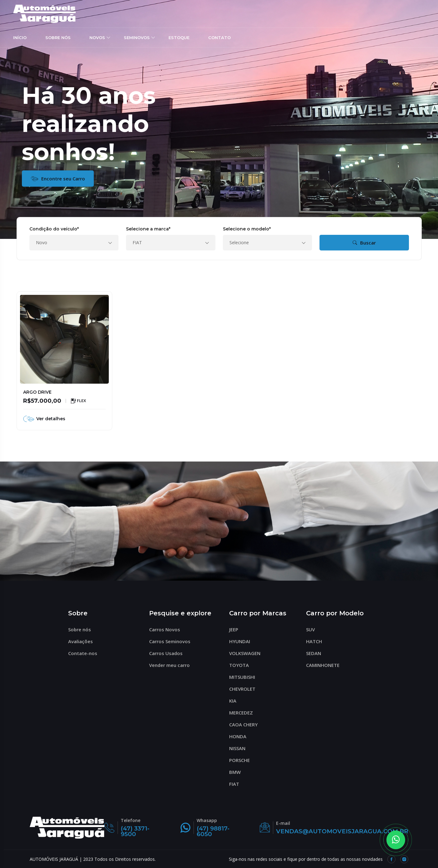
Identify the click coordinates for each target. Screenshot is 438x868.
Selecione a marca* (148, 229)
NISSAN (240, 748)
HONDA (240, 736)
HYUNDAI (242, 641)
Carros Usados (169, 653)
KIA (235, 701)
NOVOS (97, 37)
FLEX (78, 401)
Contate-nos (85, 653)
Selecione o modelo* (247, 229)
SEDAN (316, 653)
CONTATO (219, 37)
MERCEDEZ (244, 713)
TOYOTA (242, 665)
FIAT (237, 784)
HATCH (317, 641)
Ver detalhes (44, 419)
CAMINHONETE (325, 665)
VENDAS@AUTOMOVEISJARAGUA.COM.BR (338, 831)
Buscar (364, 243)
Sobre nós (82, 629)
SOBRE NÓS (58, 37)
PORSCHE (242, 760)
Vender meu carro (172, 665)
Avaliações (83, 641)
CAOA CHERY (246, 724)
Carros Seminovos (172, 641)
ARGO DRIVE (37, 392)
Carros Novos (167, 629)
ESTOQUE (179, 37)
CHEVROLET (245, 689)
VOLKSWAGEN (247, 653)
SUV (313, 629)
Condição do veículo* (54, 229)
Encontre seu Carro (58, 179)
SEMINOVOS (137, 37)
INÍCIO (20, 37)
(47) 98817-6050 (209, 831)
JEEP (236, 629)
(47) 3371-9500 (134, 831)
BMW (238, 772)
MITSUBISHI (245, 677)
